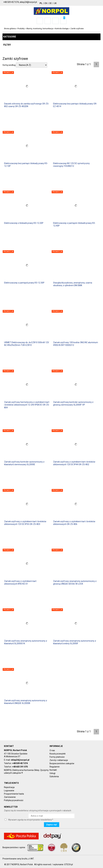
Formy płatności (57, 757)
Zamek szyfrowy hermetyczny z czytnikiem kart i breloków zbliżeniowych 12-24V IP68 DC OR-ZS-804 (27, 405)
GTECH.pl (69, 864)
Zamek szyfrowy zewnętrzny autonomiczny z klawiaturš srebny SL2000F (75, 642)
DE (51, 3)
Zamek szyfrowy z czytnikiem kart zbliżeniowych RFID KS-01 (20, 582)
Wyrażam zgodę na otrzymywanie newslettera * (31, 820)
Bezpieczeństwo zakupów (62, 763)
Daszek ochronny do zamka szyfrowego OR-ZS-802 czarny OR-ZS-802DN (27, 105)
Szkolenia (54, 776)
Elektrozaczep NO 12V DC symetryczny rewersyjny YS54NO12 (71, 165)
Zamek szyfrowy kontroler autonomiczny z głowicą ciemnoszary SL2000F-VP (73, 403)
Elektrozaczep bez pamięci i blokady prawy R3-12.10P (26, 165)
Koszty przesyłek (58, 754)
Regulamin (55, 767)
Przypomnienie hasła (14, 794)
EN (46, 3)
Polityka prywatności (14, 800)
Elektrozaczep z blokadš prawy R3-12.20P (24, 223)
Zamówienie (10, 797)
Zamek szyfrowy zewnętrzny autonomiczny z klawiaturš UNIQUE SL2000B (26, 702)
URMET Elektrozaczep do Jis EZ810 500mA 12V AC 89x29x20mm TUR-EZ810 (27, 344)
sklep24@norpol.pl (20, 760)
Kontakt (53, 770)
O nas (52, 750)
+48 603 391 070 (20, 767)
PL (41, 3)
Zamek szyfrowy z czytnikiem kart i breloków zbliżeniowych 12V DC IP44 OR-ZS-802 (74, 463)
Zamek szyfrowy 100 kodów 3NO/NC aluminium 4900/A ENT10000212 (76, 344)
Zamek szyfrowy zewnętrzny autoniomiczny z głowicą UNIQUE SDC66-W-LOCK (75, 582)
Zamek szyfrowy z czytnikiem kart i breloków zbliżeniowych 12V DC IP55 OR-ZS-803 (25, 523)
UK (55, 3)
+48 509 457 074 (20, 763)
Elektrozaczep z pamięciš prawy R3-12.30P (24, 283)
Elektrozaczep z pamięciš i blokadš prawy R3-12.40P (74, 224)
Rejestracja (9, 787)
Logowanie (9, 791)
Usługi (52, 773)
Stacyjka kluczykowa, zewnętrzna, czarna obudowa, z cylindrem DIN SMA (73, 284)
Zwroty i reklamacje (59, 760)
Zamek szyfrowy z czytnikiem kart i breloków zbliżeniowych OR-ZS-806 (74, 523)
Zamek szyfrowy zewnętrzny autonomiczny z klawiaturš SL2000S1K (26, 642)
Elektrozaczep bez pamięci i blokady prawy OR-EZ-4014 (75, 105)
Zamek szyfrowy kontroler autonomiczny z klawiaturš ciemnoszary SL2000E (24, 463)
